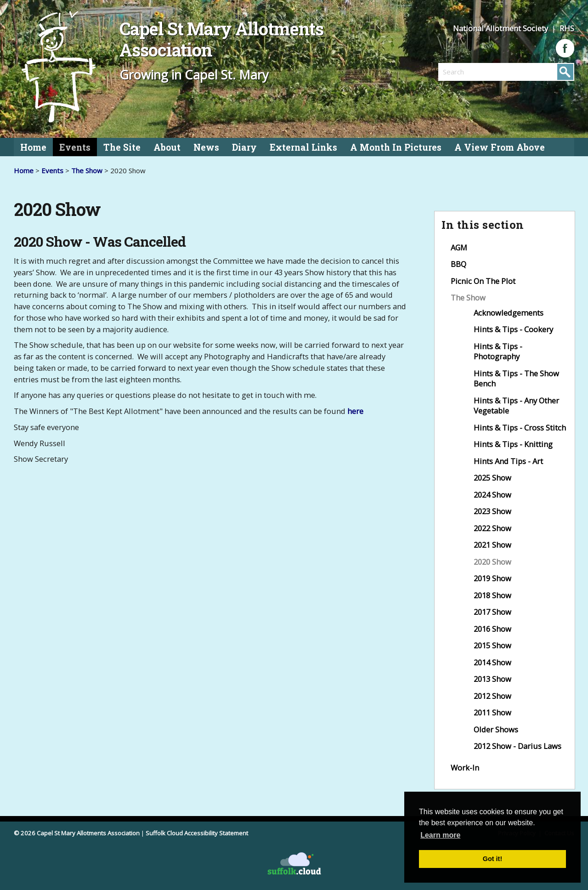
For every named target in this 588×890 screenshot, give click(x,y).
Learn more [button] (440, 835)
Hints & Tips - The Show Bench (516, 379)
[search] (472, 72)
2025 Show (492, 478)
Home (33, 147)
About (167, 147)
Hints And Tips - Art (508, 461)
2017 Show (492, 612)
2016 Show (492, 629)
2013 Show (492, 679)
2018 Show (492, 595)
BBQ (458, 264)
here (355, 411)
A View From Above (500, 147)
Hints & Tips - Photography (498, 351)
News (206, 147)
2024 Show (492, 495)
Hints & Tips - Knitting (513, 444)
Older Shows (496, 729)
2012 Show (492, 696)
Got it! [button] (492, 859)
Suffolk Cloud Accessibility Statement (197, 833)
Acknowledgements (509, 313)
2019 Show (492, 578)
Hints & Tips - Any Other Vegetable (516, 406)
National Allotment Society (501, 28)
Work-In (465, 768)
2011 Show (492, 712)
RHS (567, 28)
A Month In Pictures (396, 147)
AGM (459, 247)
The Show (87, 170)
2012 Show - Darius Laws (517, 746)
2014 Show (492, 662)
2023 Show (492, 511)
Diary (244, 147)
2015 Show (492, 645)
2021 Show (492, 545)
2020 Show (492, 562)
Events (75, 147)
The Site (122, 147)
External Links (303, 147)
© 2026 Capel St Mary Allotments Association (77, 833)
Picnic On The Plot (483, 281)
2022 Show (492, 528)
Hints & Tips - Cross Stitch (520, 428)
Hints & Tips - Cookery (513, 329)
